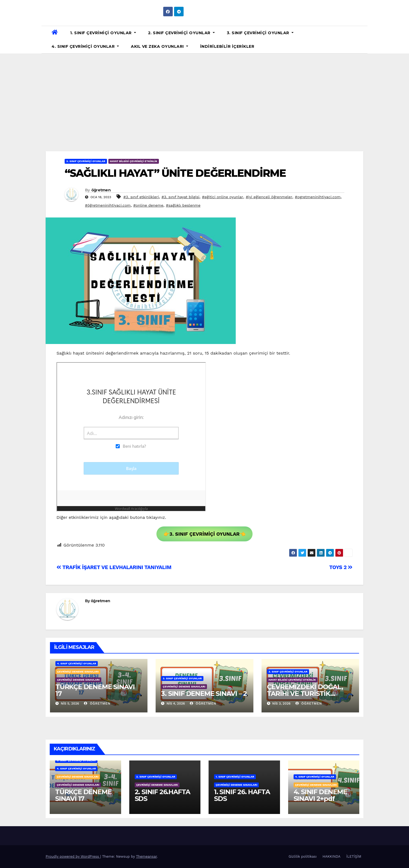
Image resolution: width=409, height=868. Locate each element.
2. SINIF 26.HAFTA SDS (163, 795)
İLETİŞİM (354, 856)
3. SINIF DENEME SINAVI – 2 (204, 694)
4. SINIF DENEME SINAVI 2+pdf (320, 795)
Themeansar (147, 856)
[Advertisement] (204, 94)
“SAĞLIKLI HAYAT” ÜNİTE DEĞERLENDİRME (175, 173)
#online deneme (148, 205)
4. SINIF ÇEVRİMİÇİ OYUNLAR (85, 46)
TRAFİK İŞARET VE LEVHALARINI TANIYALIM (114, 567)
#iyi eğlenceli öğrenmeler (269, 197)
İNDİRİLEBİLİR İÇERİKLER (227, 46)
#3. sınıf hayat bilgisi (180, 197)
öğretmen (101, 190)
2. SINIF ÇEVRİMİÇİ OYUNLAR (181, 33)
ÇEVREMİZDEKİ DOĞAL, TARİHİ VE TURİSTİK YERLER (305, 694)
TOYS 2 (341, 567)
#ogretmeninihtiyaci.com (318, 197)
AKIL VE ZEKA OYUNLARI (160, 46)
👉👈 (205, 534)
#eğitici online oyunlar (223, 197)
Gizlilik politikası (303, 856)
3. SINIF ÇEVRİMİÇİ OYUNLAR (260, 33)
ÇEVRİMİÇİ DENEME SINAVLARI (78, 672)
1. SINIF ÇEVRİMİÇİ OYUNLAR (103, 33)
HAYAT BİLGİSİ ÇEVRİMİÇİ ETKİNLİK (134, 161)
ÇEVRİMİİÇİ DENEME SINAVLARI (78, 680)
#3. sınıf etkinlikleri (141, 197)
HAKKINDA (331, 856)
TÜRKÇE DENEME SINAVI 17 (95, 690)
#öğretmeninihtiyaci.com (108, 205)
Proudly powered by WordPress (73, 856)
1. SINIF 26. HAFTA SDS (242, 795)
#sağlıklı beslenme (183, 205)
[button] (361, 40)
